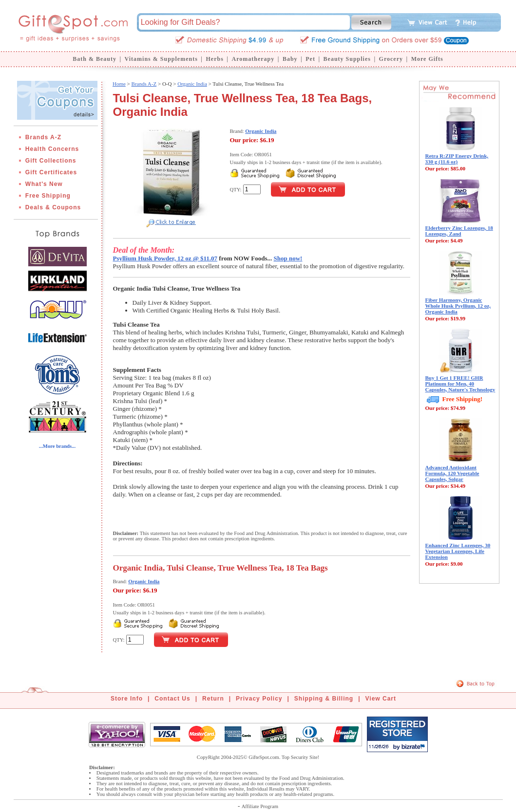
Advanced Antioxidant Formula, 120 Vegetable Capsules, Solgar (452, 473)
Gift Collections (51, 161)
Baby (290, 59)
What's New (44, 184)
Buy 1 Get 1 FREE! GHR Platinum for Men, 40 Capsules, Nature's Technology (460, 384)
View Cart (381, 699)
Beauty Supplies (347, 59)
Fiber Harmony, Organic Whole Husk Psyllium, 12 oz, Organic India (458, 306)
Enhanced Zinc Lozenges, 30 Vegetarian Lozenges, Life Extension (458, 551)
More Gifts (427, 59)
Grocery (391, 59)
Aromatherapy (253, 59)
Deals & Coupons (53, 207)
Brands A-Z (43, 137)
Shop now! (288, 258)
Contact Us (172, 699)
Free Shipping (48, 196)
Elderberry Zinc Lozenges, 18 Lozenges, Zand (459, 231)
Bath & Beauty (95, 59)
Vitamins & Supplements (161, 59)
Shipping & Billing (324, 699)
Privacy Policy (259, 699)
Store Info (127, 699)
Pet (310, 59)
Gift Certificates (51, 172)
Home (119, 84)
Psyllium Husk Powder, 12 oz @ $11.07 (165, 258)
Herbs (214, 59)
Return (213, 699)
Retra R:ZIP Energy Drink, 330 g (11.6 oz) (457, 159)
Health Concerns (52, 149)
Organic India (192, 84)
